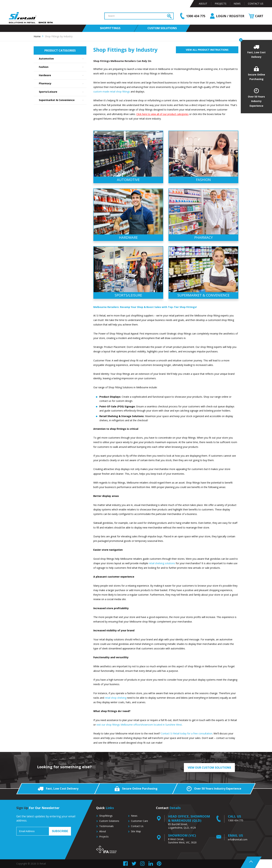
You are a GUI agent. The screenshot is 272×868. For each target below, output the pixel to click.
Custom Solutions (109, 821)
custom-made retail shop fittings (112, 92)
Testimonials (106, 826)
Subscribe (60, 831)
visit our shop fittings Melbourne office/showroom (125, 725)
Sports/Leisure (63, 92)
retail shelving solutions (162, 563)
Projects (221, 4)
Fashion (63, 67)
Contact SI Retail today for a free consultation (186, 733)
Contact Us (256, 4)
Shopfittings (106, 816)
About (203, 4)
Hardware (63, 75)
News (237, 4)
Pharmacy (63, 84)
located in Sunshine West (168, 725)
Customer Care (139, 821)
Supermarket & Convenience (63, 100)
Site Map (136, 831)
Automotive (63, 59)
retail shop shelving (116, 698)
